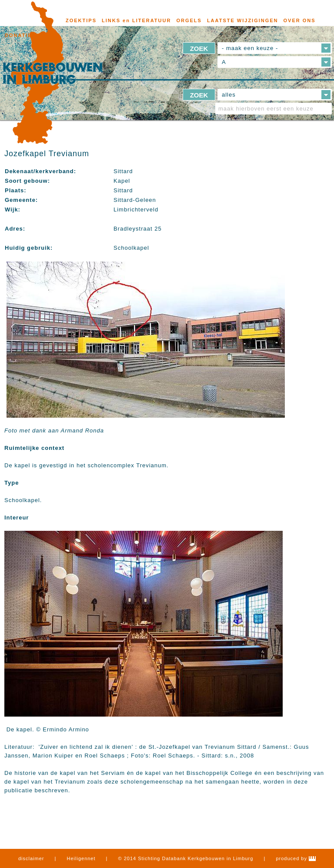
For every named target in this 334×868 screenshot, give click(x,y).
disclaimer (31, 858)
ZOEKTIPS (81, 20)
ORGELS (189, 20)
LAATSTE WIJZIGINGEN (243, 20)
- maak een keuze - (250, 48)
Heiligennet (81, 858)
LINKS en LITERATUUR (136, 20)
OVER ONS (300, 20)
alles (229, 95)
